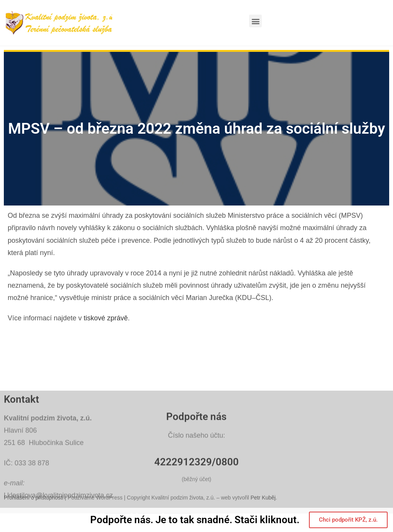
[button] (255, 21)
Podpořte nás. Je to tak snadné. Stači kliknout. (195, 520)
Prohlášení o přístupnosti (34, 506)
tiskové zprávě (106, 318)
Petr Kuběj (263, 506)
